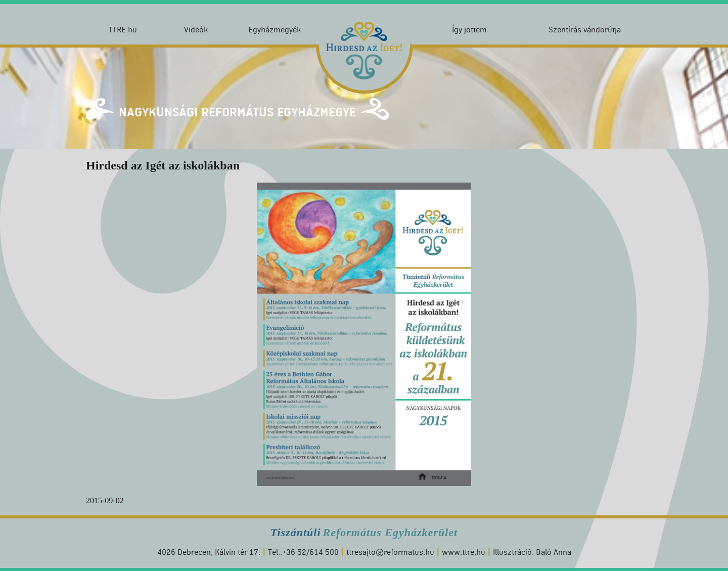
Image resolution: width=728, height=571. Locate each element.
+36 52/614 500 (310, 552)
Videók (196, 30)
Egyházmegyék (275, 30)
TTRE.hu (123, 30)
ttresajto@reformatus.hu (390, 552)
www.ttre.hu (464, 552)
